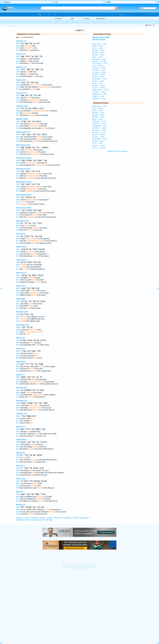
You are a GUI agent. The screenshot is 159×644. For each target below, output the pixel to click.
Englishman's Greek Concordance (76, 518)
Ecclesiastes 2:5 (22, 325)
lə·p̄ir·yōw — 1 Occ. (99, 59)
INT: (18, 50)
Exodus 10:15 (21, 93)
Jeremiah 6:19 (22, 388)
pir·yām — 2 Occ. (99, 77)
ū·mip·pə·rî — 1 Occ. (100, 94)
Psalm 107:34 (21, 260)
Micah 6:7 (20, 492)
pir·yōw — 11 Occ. (99, 85)
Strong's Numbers (54, 518)
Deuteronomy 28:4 (23, 169)
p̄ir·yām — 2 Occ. (99, 50)
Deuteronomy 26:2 (23, 145)
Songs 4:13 (20, 338)
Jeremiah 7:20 (22, 401)
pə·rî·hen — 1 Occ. (99, 70)
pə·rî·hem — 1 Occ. (99, 68)
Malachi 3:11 (21, 505)
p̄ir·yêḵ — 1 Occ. (98, 53)
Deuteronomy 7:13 (23, 132)
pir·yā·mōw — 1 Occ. (100, 79)
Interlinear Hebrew (38, 518)
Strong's (11, 26)
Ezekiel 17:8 (21, 427)
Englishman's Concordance (118, 151)
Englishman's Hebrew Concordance (29, 520)
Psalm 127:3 (21, 286)
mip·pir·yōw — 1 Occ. (100, 64)
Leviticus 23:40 (22, 106)
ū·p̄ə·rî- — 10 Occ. (99, 88)
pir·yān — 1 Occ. (98, 81)
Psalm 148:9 (21, 299)
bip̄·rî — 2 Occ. (98, 46)
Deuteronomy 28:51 (24, 208)
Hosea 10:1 (20, 466)
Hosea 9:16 (20, 453)
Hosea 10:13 (21, 479)
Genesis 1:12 (21, 67)
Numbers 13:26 (22, 119)
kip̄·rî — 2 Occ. (98, 57)
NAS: (18, 46)
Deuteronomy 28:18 (24, 182)
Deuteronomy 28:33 (24, 195)
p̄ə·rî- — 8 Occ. (98, 48)
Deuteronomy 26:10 (24, 158)
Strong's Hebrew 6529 (101, 37)
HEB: (18, 44)
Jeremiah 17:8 (22, 414)
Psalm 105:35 (21, 247)
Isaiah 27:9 (20, 375)
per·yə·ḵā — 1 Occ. (99, 72)
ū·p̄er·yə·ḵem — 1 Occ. (101, 90)
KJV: (18, 48)
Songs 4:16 (20, 349)
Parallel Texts (48, 520)
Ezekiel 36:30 (21, 440)
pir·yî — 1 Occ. (98, 83)
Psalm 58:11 (21, 234)
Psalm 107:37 (21, 273)
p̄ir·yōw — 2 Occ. (99, 55)
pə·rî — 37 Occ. (98, 66)
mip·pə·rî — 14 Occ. (100, 61)
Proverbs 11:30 (22, 312)
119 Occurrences (99, 40)
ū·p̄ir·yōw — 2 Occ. (99, 92)
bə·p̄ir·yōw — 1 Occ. (100, 44)
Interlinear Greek (22, 518)
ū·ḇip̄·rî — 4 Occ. (99, 96)
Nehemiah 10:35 (22, 221)
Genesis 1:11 (21, 41)
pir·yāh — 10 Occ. (99, 74)
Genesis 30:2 (21, 80)
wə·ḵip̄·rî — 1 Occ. (99, 99)
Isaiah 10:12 (21, 362)
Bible (6, 26)
